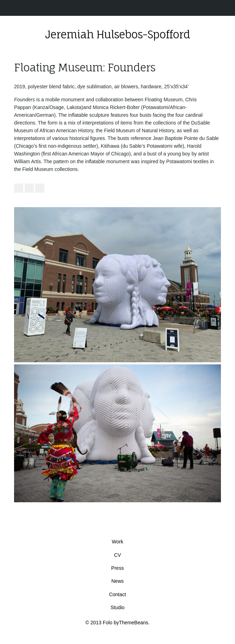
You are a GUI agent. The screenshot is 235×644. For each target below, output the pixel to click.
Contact (118, 594)
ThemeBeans (134, 623)
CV (117, 555)
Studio (118, 607)
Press (118, 568)
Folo (107, 623)
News (117, 581)
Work (118, 542)
